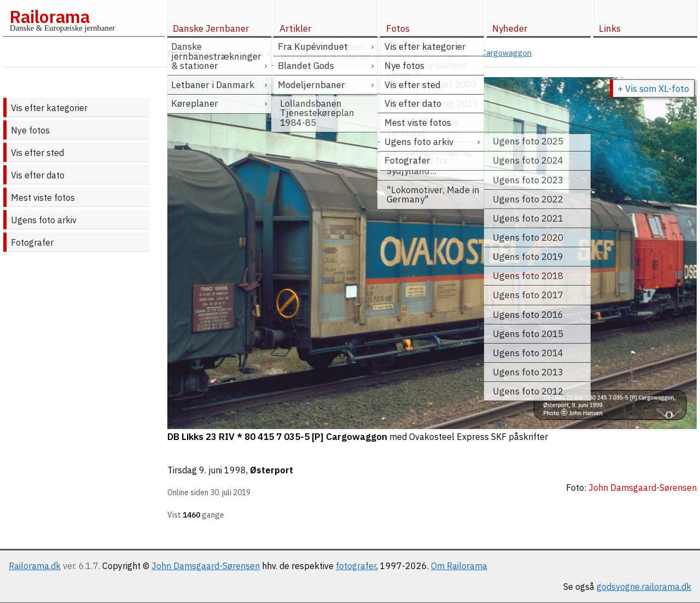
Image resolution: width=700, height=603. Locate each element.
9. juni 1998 (223, 470)
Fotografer (32, 242)
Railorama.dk (35, 566)
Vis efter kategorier (49, 108)
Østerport (272, 470)
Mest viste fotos (43, 198)
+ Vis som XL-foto (653, 89)
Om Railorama (459, 566)
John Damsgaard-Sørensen (206, 566)
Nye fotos (30, 130)
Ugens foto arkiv (44, 220)
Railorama (49, 16)
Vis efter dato (38, 175)
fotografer (356, 566)
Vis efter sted (37, 153)
